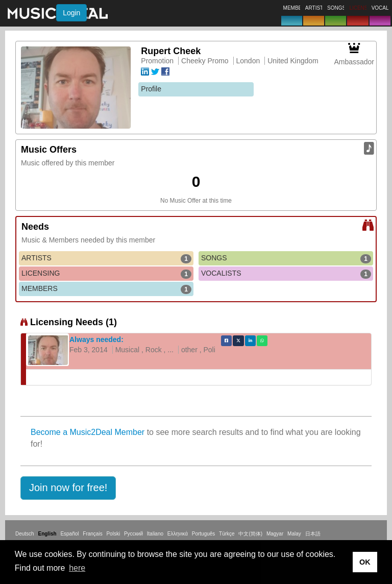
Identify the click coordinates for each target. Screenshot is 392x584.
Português (204, 534)
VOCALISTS (286, 274)
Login (71, 13)
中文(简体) (250, 534)
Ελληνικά (178, 534)
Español (69, 534)
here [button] (77, 568)
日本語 (313, 534)
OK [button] (365, 562)
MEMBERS (106, 289)
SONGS (286, 258)
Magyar (275, 534)
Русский (133, 534)
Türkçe (227, 534)
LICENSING (106, 274)
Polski (113, 534)
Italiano (155, 534)
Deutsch (25, 534)
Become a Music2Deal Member (88, 432)
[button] (68, 488)
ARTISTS (106, 258)
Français (92, 534)
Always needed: (96, 339)
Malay (294, 534)
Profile (151, 89)
